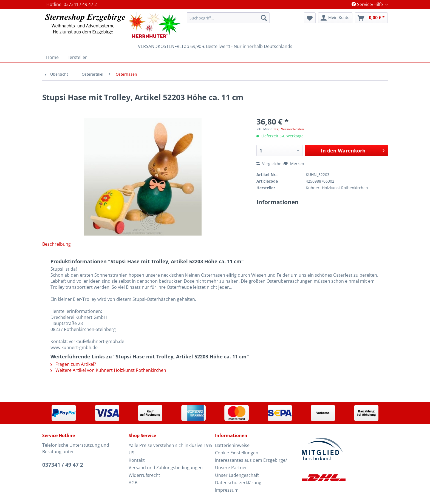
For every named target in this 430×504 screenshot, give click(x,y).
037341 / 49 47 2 (63, 465)
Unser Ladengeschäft (237, 475)
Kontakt (137, 460)
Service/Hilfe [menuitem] (368, 4)
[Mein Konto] (335, 18)
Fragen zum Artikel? (73, 364)
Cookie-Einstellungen (237, 453)
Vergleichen (270, 164)
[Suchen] (264, 18)
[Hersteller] (77, 57)
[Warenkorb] (371, 18)
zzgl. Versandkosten (289, 129)
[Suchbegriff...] (228, 18)
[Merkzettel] (310, 18)
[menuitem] (228, 20)
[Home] (52, 57)
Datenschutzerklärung (238, 483)
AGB (133, 483)
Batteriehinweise (232, 445)
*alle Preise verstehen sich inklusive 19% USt (170, 449)
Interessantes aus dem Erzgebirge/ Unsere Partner (251, 464)
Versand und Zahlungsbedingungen (166, 468)
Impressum (227, 490)
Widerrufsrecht (144, 475)
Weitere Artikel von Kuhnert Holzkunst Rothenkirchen (108, 370)
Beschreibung (56, 244)
